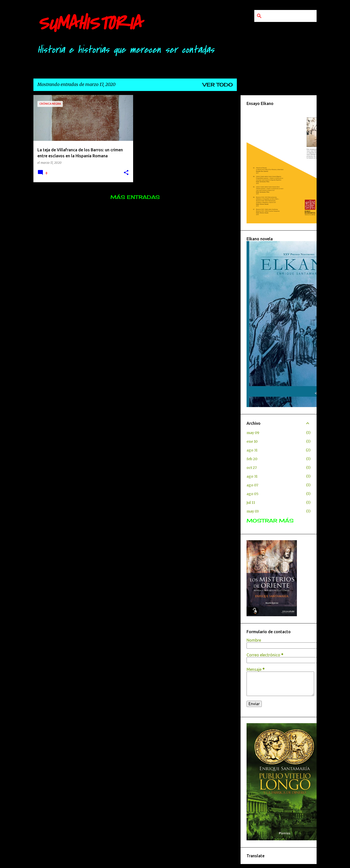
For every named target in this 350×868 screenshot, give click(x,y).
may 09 (253, 433)
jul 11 (251, 503)
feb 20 (252, 459)
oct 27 (252, 468)
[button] (126, 173)
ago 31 (252, 450)
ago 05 (253, 494)
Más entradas (135, 197)
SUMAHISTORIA (90, 23)
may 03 (253, 511)
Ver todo (218, 85)
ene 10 (252, 441)
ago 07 (252, 485)
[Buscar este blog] (290, 16)
